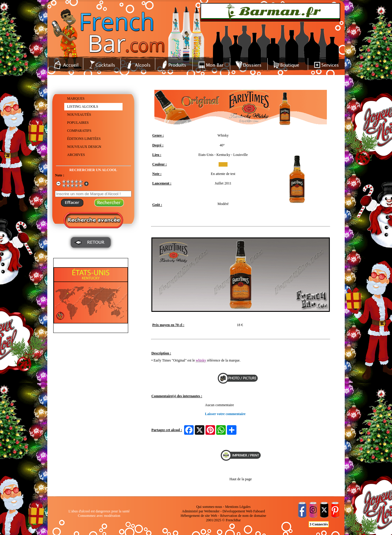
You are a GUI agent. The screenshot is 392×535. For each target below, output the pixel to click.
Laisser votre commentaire (225, 414)
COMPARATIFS (79, 131)
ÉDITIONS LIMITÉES (84, 139)
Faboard (259, 511)
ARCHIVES (76, 155)
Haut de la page (241, 479)
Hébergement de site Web (199, 516)
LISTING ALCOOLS (83, 107)
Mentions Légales (238, 507)
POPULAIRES (78, 123)
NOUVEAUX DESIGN (84, 147)
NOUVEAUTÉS (79, 115)
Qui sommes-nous (209, 507)
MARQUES (76, 98)
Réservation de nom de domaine (243, 516)
